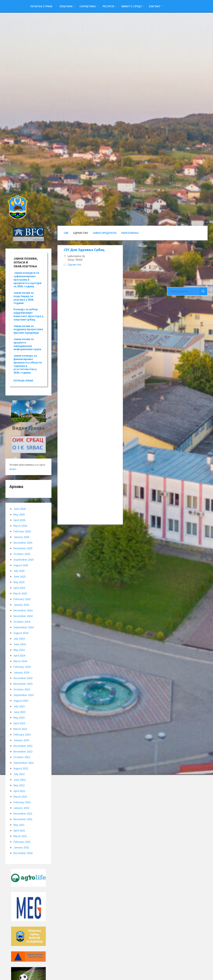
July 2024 (19, 639)
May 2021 (19, 825)
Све (66, 233)
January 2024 (21, 672)
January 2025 (21, 605)
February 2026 (22, 531)
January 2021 (21, 847)
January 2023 (21, 740)
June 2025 (20, 576)
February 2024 (22, 667)
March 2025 (20, 593)
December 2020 (23, 853)
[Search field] (187, 291)
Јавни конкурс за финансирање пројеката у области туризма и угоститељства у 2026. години (28, 364)
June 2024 (20, 644)
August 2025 (21, 565)
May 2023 (19, 718)
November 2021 (23, 819)
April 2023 (19, 723)
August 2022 (21, 768)
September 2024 (24, 627)
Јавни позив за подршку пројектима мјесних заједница (28, 329)
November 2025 (23, 548)
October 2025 (22, 554)
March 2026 (20, 526)
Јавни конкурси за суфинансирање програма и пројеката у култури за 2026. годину (27, 279)
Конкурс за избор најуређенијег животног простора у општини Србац (28, 314)
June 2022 (20, 780)
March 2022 (20, 797)
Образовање (130, 233)
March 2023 (20, 729)
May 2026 (19, 514)
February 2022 (22, 802)
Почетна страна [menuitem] (41, 6)
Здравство (74, 264)
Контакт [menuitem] (155, 6)
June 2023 (20, 712)
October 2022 (22, 757)
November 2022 (23, 751)
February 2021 (22, 842)
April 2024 (19, 655)
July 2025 (19, 571)
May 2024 (19, 650)
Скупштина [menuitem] (87, 6)
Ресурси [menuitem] (108, 6)
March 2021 (20, 836)
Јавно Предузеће (105, 233)
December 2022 (23, 746)
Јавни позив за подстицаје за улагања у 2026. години (24, 298)
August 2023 (21, 701)
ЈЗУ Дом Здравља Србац (84, 250)
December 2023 (23, 678)
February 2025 (22, 599)
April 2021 (19, 830)
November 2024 (23, 616)
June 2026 (20, 509)
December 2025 (23, 543)
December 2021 (23, 814)
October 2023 (22, 689)
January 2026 (21, 537)
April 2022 (19, 791)
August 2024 (21, 633)
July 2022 (19, 774)
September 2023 (24, 695)
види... (14, 469)
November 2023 (23, 684)
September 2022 (24, 763)
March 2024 (20, 661)
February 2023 (22, 734)
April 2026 (19, 520)
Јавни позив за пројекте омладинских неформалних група (27, 344)
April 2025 (19, 588)
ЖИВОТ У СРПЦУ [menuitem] (132, 6)
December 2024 (23, 610)
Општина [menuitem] (66, 6)
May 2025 (19, 582)
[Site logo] (17, 218)
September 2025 (24, 560)
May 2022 (19, 785)
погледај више (23, 380)
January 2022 (21, 808)
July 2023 (19, 706)
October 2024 (22, 622)
